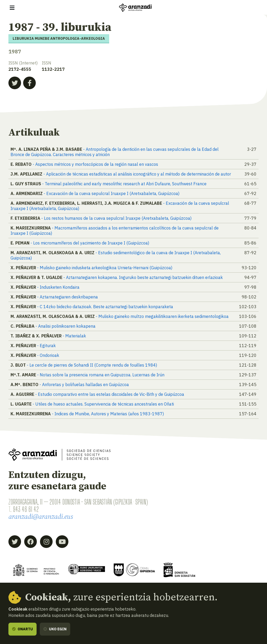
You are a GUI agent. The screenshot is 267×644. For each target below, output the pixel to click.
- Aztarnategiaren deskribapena (67, 297)
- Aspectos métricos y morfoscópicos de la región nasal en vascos (95, 164)
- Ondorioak (48, 355)
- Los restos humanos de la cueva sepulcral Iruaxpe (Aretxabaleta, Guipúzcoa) (116, 218)
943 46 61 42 (26, 509)
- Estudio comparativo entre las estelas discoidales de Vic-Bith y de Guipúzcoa (110, 394)
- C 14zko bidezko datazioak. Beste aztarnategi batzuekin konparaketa (105, 307)
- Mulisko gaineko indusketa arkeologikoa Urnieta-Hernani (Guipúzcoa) (105, 268)
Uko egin (55, 629)
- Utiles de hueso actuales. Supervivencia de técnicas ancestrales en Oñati (103, 404)
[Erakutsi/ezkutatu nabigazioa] (12, 8)
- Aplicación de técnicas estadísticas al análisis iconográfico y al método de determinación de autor (137, 174)
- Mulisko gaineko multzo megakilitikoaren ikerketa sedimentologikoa (162, 316)
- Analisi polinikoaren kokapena (66, 326)
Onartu (22, 629)
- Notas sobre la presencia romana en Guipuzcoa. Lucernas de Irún (101, 375)
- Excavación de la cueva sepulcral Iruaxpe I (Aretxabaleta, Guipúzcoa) (112, 193)
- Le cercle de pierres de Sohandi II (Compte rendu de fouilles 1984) (92, 365)
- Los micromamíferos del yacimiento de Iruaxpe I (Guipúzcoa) (90, 243)
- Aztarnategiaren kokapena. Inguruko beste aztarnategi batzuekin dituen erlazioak (143, 277)
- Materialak (74, 336)
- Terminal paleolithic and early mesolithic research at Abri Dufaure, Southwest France (124, 184)
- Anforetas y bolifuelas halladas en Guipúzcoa (84, 385)
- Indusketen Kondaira (58, 287)
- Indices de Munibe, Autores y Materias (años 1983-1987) (108, 414)
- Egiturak (46, 346)
